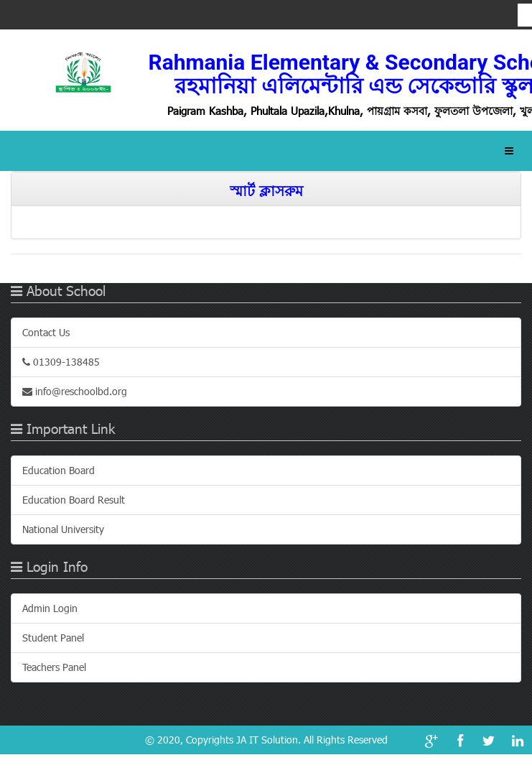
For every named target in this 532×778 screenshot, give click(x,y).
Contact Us (46, 332)
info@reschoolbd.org (75, 391)
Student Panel (53, 638)
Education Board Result (74, 500)
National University (63, 529)
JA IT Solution (267, 740)
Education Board (59, 470)
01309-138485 (61, 362)
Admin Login (50, 608)
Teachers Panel (54, 667)
